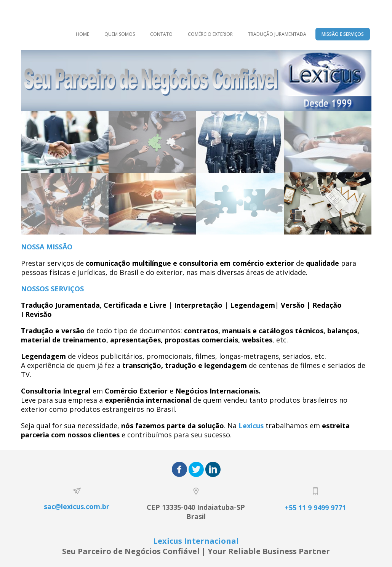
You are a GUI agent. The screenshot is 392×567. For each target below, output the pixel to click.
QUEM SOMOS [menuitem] (120, 34)
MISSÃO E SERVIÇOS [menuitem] (343, 34)
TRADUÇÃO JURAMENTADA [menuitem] (277, 34)
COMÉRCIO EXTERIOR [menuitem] (210, 34)
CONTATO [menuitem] (161, 34)
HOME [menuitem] (82, 34)
